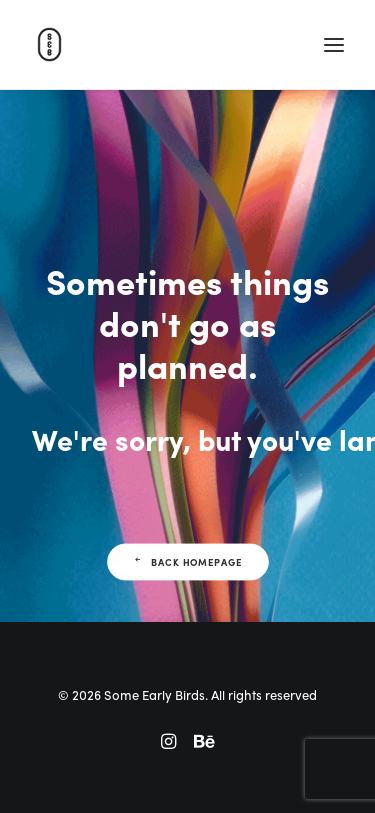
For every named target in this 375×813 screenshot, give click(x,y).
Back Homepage (187, 562)
